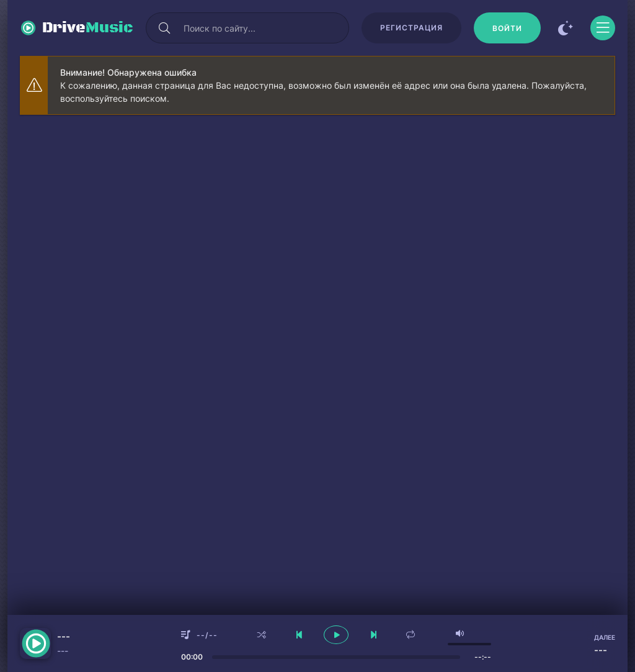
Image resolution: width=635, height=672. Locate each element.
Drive (88, 28)
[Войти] (507, 28)
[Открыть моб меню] (603, 28)
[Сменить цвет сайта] (566, 28)
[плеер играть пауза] (336, 635)
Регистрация (411, 28)
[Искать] (164, 28)
